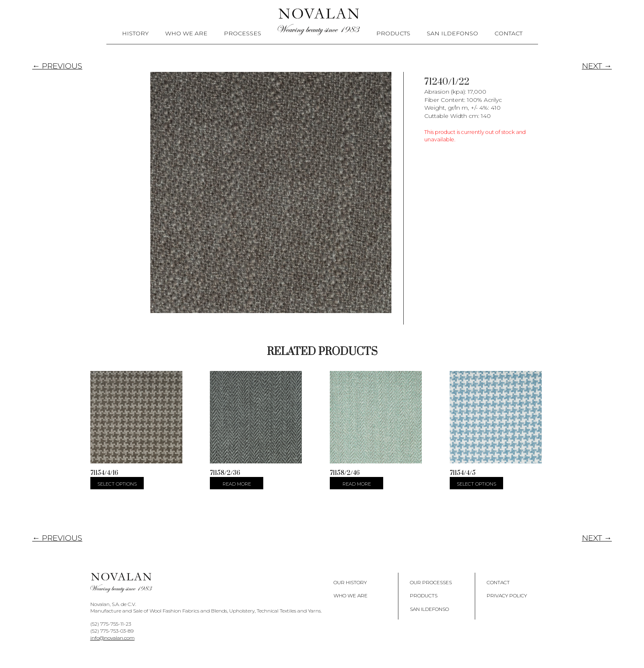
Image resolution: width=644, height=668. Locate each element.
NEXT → (597, 66)
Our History (350, 582)
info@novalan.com (113, 638)
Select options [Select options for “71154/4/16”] (117, 484)
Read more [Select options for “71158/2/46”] (357, 484)
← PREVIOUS (57, 66)
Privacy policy (507, 595)
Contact (508, 33)
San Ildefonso (452, 33)
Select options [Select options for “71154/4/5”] (476, 484)
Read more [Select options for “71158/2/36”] (237, 484)
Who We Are (186, 33)
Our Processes (431, 582)
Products (393, 33)
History (135, 33)
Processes (243, 33)
